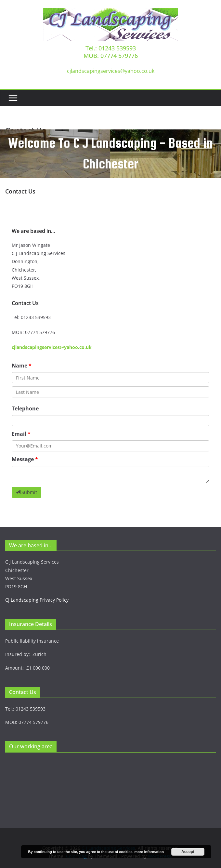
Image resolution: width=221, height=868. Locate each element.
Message (23, 459)
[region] (110, 154)
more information (149, 852)
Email (19, 434)
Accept (188, 852)
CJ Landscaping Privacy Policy (37, 600)
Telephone (25, 408)
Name (19, 366)
